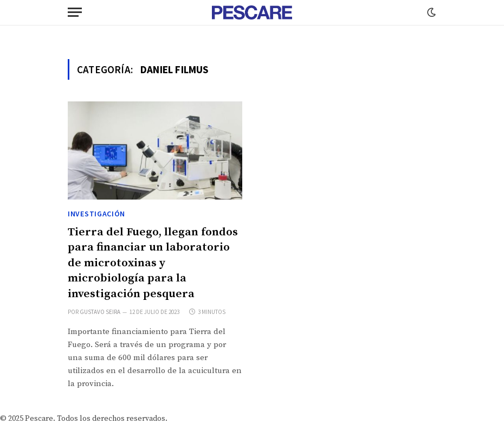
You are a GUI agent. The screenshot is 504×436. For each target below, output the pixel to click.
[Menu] (75, 12)
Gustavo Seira (100, 312)
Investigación (96, 214)
